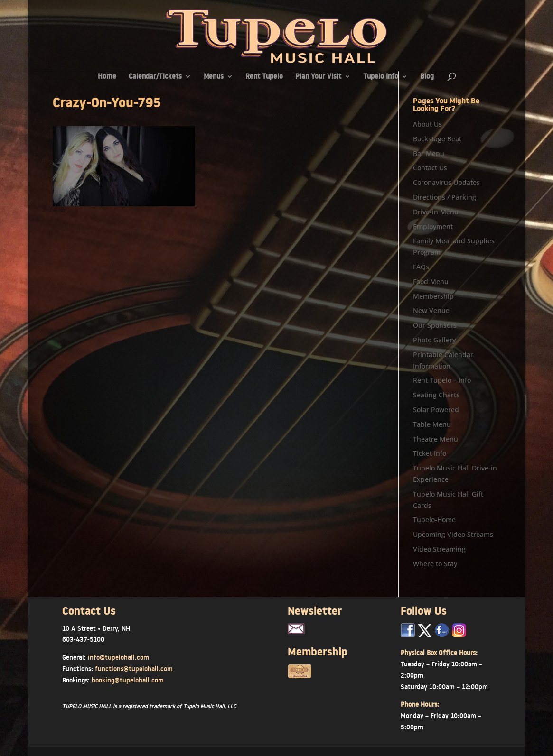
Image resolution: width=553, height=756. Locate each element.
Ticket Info (430, 453)
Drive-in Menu (436, 212)
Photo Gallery (434, 340)
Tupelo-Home (434, 520)
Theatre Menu (436, 439)
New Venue (431, 310)
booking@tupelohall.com (128, 680)
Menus (214, 77)
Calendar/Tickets (155, 77)
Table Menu (432, 424)
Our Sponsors (435, 325)
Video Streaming (439, 549)
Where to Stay (435, 564)
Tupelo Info (381, 77)
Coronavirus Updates (446, 182)
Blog (427, 77)
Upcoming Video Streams (453, 534)
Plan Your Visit (318, 77)
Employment (433, 226)
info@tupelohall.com (118, 657)
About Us (427, 124)
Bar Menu (429, 153)
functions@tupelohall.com (134, 669)
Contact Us (430, 168)
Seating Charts (436, 395)
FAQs (421, 267)
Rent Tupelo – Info (442, 380)
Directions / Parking (445, 197)
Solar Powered (436, 410)
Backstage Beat (437, 139)
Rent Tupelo (264, 77)
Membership (433, 296)
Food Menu (431, 281)
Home (107, 77)
